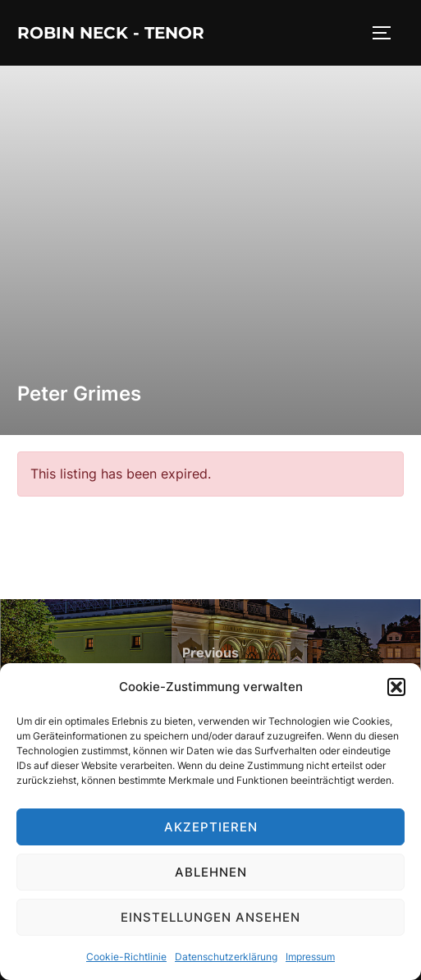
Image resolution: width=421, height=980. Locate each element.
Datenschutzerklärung (226, 957)
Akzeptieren (211, 827)
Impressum (310, 957)
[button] (396, 687)
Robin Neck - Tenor (111, 33)
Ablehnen (211, 872)
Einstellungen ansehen (210, 917)
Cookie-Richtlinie (126, 957)
